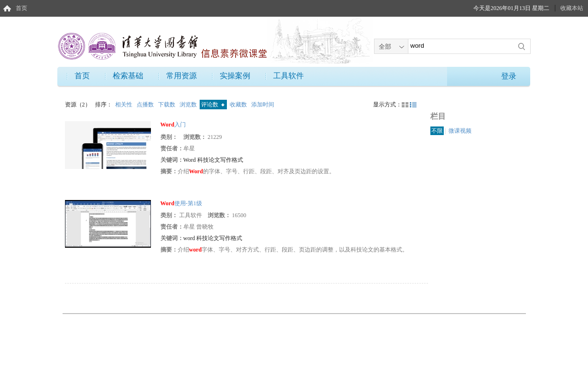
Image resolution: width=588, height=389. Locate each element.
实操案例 (235, 76)
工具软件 (289, 76)
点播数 (146, 105)
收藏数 (239, 105)
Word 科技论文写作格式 (213, 160)
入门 (173, 125)
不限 (437, 131)
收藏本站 (572, 8)
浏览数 (189, 105)
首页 (21, 8)
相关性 (124, 105)
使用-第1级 (181, 203)
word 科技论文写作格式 (213, 238)
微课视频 (460, 131)
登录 (509, 76)
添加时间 (263, 105)
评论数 (213, 105)
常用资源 (182, 76)
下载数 (167, 105)
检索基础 (128, 76)
